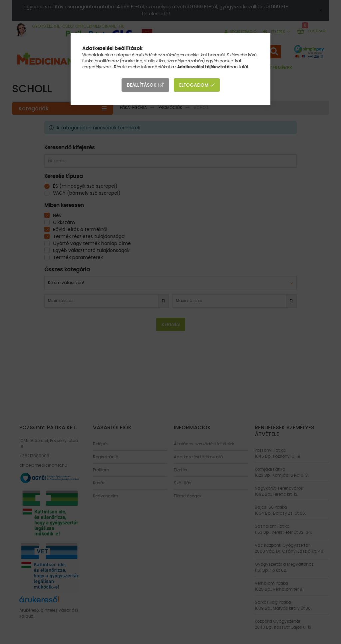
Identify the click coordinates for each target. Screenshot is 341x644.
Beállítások (142, 85)
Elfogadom (194, 85)
